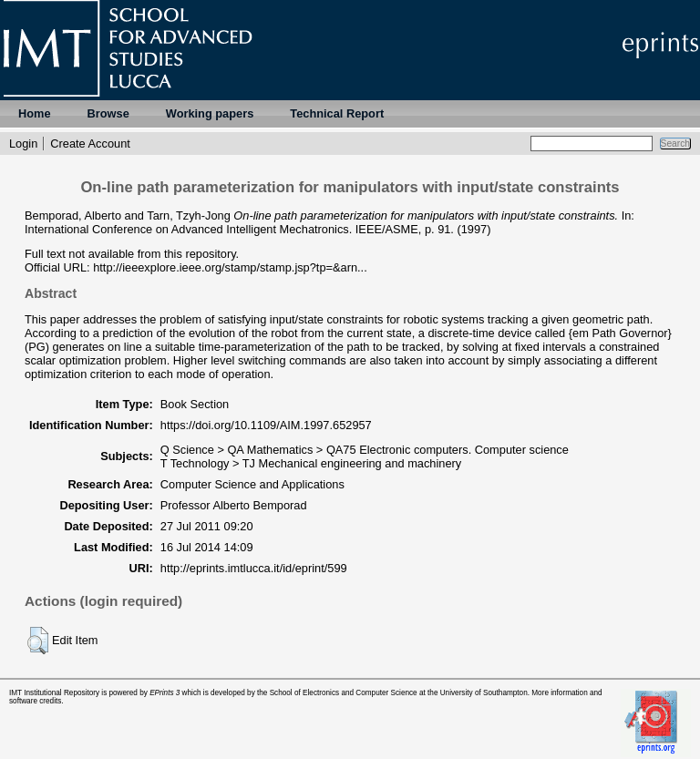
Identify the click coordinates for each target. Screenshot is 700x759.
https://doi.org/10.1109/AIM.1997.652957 (266, 425)
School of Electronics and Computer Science (344, 693)
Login (23, 144)
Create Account (90, 144)
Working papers (210, 113)
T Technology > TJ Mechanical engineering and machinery (311, 463)
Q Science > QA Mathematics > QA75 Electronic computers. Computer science (365, 450)
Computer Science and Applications (252, 484)
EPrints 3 (165, 693)
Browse (108, 113)
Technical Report (337, 113)
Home (35, 113)
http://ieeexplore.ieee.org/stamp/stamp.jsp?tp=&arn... (230, 267)
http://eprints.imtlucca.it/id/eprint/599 (254, 568)
